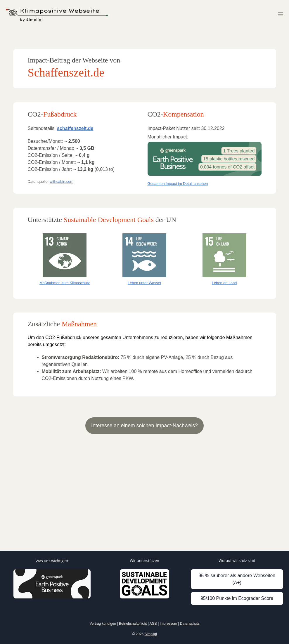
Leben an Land (224, 283)
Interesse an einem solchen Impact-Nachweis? (144, 426)
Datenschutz (190, 624)
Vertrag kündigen (103, 624)
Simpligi (151, 634)
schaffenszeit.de (75, 128)
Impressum (168, 624)
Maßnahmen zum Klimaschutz (65, 283)
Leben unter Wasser (144, 283)
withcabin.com (62, 182)
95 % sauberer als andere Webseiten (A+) (237, 579)
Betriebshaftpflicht (133, 624)
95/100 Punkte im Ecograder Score (237, 598)
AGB (153, 624)
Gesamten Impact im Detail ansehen (178, 184)
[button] (281, 15)
